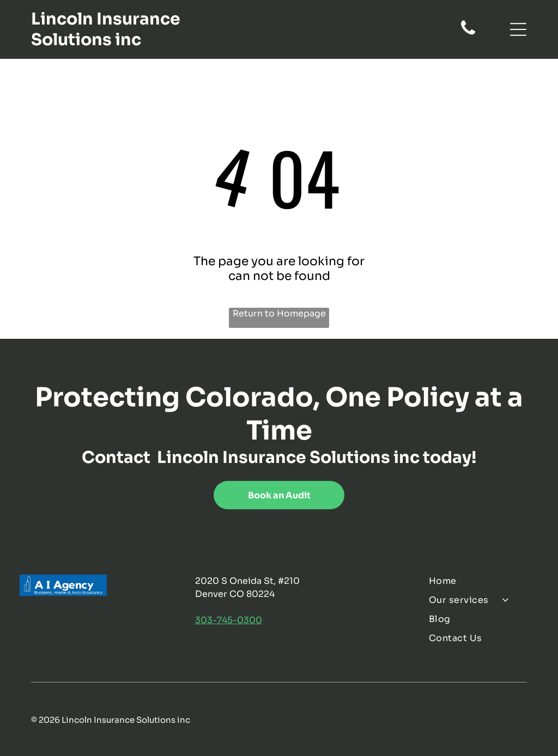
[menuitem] (483, 581)
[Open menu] (518, 29)
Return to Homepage (279, 313)
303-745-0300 (229, 620)
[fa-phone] (468, 34)
